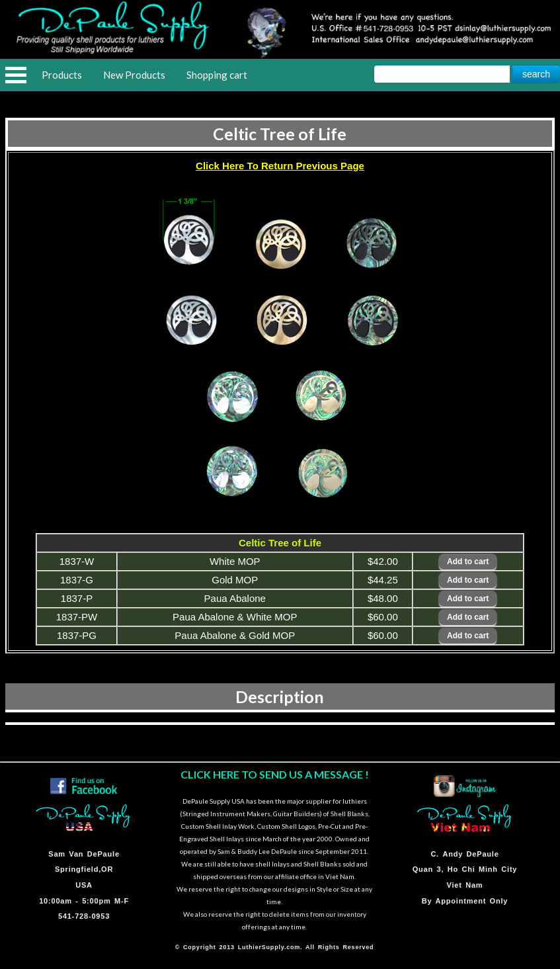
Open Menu (16, 75)
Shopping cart (217, 75)
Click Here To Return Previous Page (280, 166)
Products (62, 75)
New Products (134, 75)
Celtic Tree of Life (280, 134)
